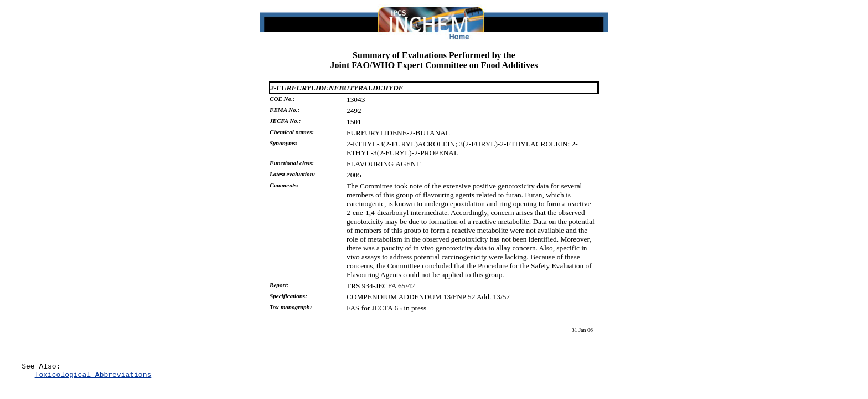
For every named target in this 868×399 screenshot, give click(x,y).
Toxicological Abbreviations (93, 377)
